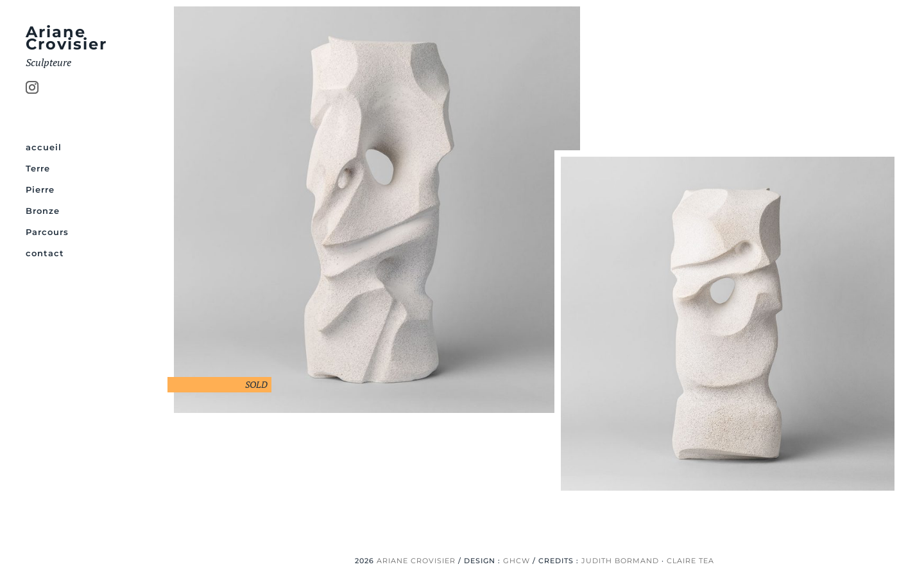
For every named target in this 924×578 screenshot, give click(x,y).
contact (45, 253)
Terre (38, 169)
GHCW (517, 561)
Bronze (43, 211)
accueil (44, 147)
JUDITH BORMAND (620, 561)
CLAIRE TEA (690, 561)
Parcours (47, 232)
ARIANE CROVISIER (416, 561)
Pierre (40, 190)
